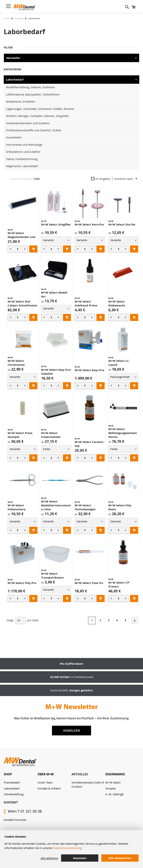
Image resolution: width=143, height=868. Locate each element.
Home (7, 18)
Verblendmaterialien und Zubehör (28, 123)
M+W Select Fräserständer (51, 435)
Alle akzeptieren (120, 858)
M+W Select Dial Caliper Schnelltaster (23, 303)
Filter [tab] (8, 47)
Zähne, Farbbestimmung (22, 159)
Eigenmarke (115, 774)
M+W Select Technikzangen (85, 507)
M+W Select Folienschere (17, 507)
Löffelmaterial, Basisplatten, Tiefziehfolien (33, 94)
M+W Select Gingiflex (56, 224)
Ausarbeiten (14, 137)
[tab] (21, 774)
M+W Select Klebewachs (117, 303)
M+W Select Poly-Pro (22, 583)
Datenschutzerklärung (67, 848)
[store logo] (24, 7)
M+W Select (113, 782)
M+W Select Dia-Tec (122, 224)
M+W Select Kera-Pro (89, 224)
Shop (8, 774)
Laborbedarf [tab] (15, 80)
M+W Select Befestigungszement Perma (123, 433)
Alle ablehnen (49, 858)
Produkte (19, 18)
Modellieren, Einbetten (20, 101)
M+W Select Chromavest (16, 363)
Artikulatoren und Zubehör (23, 152)
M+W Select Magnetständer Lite (22, 235)
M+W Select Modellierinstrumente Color (56, 505)
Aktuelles (80, 774)
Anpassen (80, 858)
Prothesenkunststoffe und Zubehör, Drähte (34, 130)
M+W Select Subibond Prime (86, 303)
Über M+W (46, 774)
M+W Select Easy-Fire (89, 370)
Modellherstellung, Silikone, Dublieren (30, 87)
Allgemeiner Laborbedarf (22, 166)
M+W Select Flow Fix (89, 583)
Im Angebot (101, 179)
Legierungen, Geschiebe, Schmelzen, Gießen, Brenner (40, 109)
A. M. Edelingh (115, 794)
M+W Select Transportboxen (52, 576)
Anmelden (72, 731)
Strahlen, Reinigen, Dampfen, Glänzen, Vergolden (37, 116)
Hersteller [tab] (13, 58)
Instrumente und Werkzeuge (24, 145)
